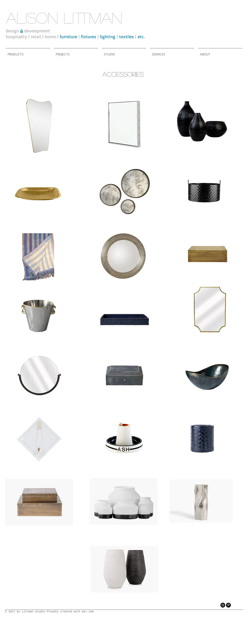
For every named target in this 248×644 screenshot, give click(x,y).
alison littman (64, 17)
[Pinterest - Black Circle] (228, 605)
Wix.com (88, 612)
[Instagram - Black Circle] (223, 605)
